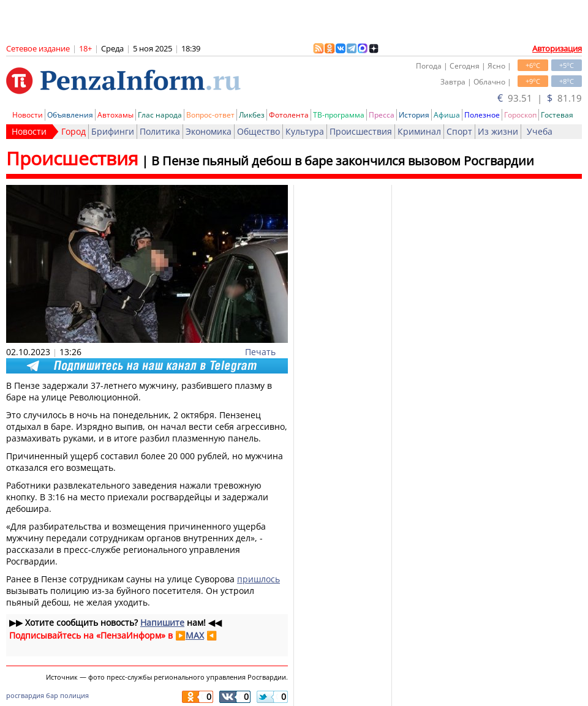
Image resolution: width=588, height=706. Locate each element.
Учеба (540, 131)
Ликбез (252, 115)
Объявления (70, 115)
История (414, 115)
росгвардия (25, 695)
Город (73, 131)
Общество (258, 131)
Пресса (382, 115)
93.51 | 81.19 (540, 98)
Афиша (447, 115)
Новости (28, 115)
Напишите (162, 622)
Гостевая (557, 115)
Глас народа (160, 115)
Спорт (459, 131)
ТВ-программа (339, 115)
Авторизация (557, 48)
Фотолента (289, 115)
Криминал (419, 131)
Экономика (209, 131)
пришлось (258, 579)
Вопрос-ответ (210, 115)
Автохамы (115, 115)
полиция (74, 695)
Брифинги (113, 131)
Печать (260, 352)
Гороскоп (520, 115)
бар (52, 695)
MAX (195, 635)
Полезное (482, 115)
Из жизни (498, 131)
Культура (305, 131)
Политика (160, 131)
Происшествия (361, 131)
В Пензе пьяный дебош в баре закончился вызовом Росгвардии (343, 161)
